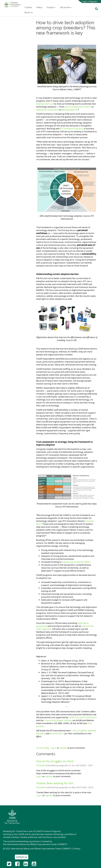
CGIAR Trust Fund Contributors (83, 717)
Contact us (22, 857)
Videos (39, 7)
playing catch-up (44, 104)
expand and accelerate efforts (76, 562)
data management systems (78, 107)
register (63, 748)
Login (85, 1)
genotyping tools (70, 110)
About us (29, 12)
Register (93, 1)
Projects (51, 7)
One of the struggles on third (55, 761)
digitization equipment (47, 110)
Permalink (41, 765)
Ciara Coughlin (79, 730)
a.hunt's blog (43, 748)
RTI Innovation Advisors (71, 129)
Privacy (77, 849)
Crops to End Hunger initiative (58, 720)
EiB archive (66, 7)
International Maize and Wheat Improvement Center (32, 844)
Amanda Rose (56, 733)
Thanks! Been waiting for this (55, 783)
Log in (54, 748)
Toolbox (28, 7)
